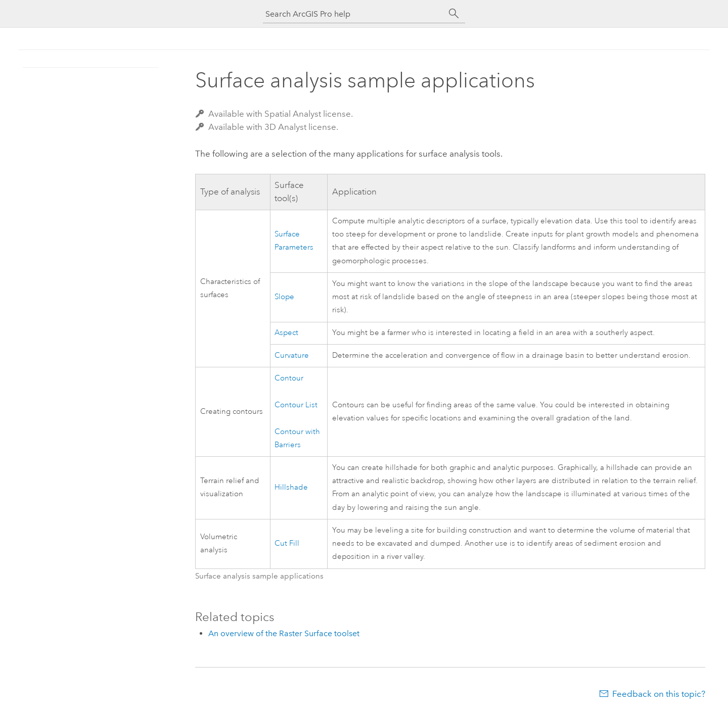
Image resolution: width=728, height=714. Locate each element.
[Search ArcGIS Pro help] (354, 14)
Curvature (292, 355)
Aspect (286, 333)
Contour (289, 378)
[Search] (454, 14)
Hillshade (291, 487)
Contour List (296, 405)
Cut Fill (287, 543)
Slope (284, 297)
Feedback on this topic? (659, 694)
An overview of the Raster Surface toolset (284, 633)
